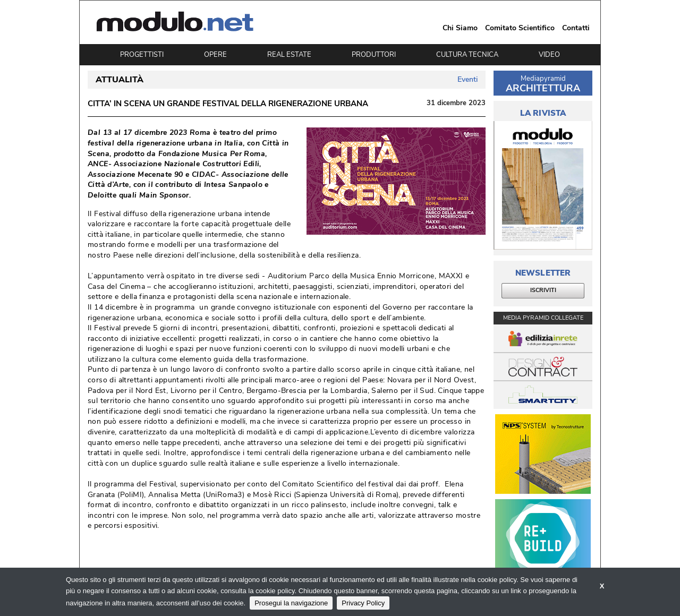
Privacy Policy (363, 603)
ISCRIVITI (543, 290)
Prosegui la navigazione (291, 603)
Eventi (467, 79)
